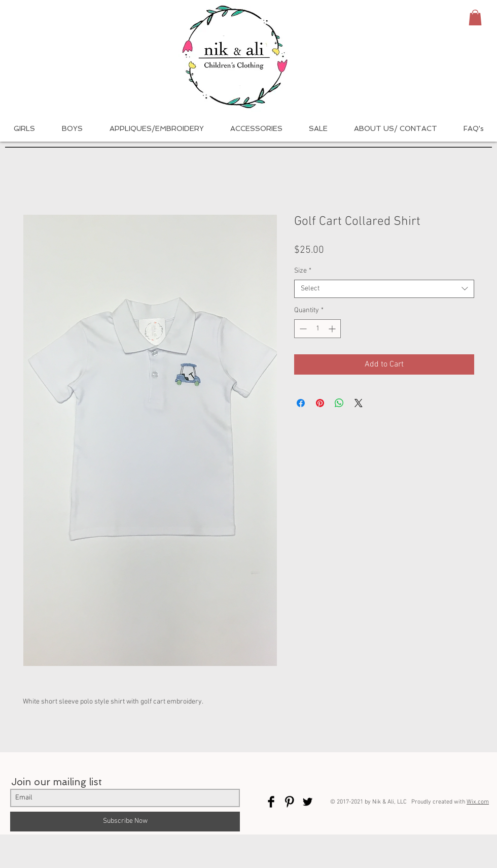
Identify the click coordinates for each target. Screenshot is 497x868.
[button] (475, 18)
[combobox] (384, 289)
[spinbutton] (317, 329)
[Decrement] (302, 329)
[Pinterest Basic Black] (289, 802)
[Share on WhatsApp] (339, 403)
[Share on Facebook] (301, 403)
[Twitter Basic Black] (308, 802)
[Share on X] (359, 403)
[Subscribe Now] (125, 822)
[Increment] (333, 329)
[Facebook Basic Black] (271, 802)
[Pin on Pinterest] (320, 403)
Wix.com (478, 802)
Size (303, 271)
